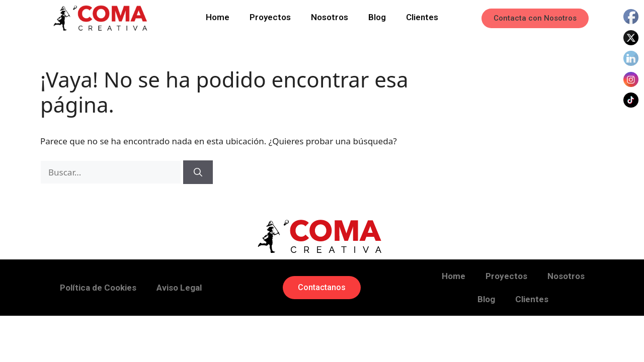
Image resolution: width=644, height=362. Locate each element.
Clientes (422, 16)
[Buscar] (198, 172)
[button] (535, 18)
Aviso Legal (179, 288)
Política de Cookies (98, 288)
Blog (377, 16)
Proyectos (270, 16)
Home (218, 16)
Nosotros (330, 16)
